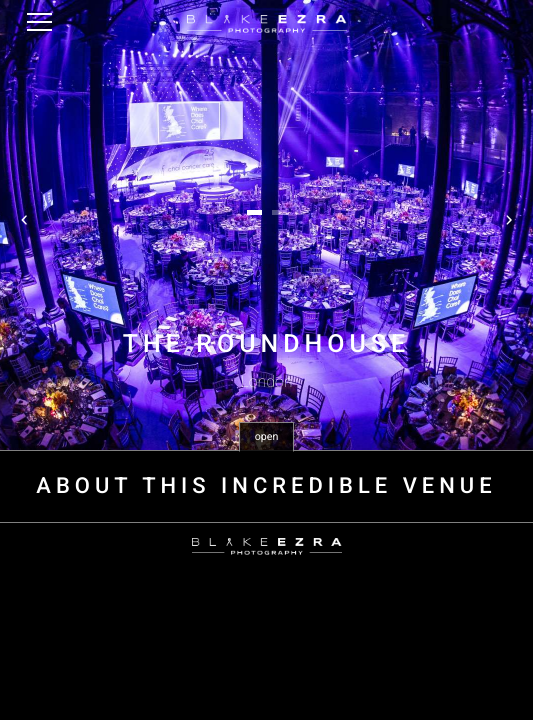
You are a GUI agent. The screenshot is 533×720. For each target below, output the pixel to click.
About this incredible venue (266, 486)
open (267, 436)
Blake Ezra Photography (267, 24)
